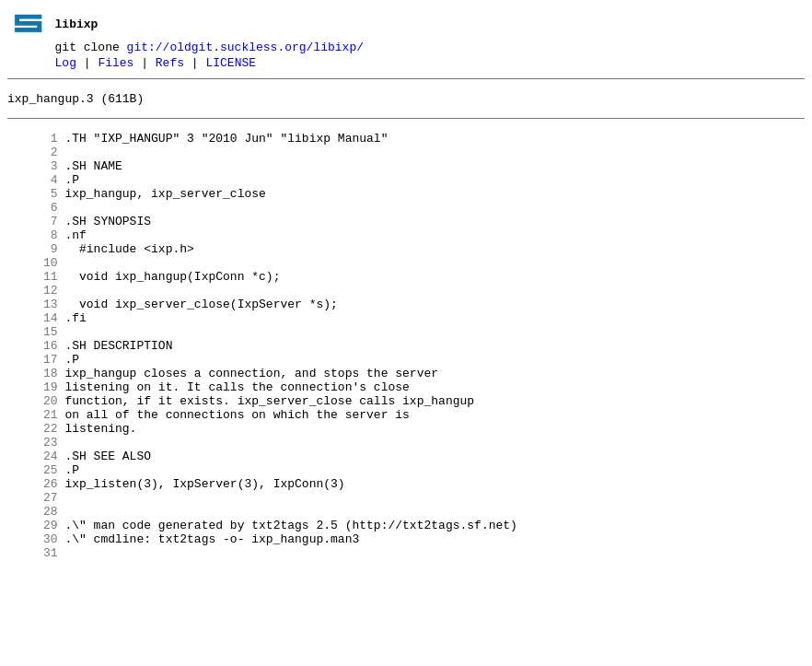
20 (33, 463)
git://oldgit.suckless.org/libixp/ (245, 49)
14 (33, 364)
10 (33, 298)
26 (33, 563)
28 (33, 596)
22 (33, 497)
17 (33, 414)
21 (33, 480)
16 (33, 397)
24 (33, 530)
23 (33, 513)
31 (33, 646)
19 (33, 447)
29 (33, 613)
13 (33, 347)
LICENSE (231, 67)
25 (33, 546)
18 (33, 430)
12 (33, 331)
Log (66, 67)
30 (33, 629)
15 (33, 380)
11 (33, 314)
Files (116, 67)
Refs (170, 67)
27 (33, 579)
